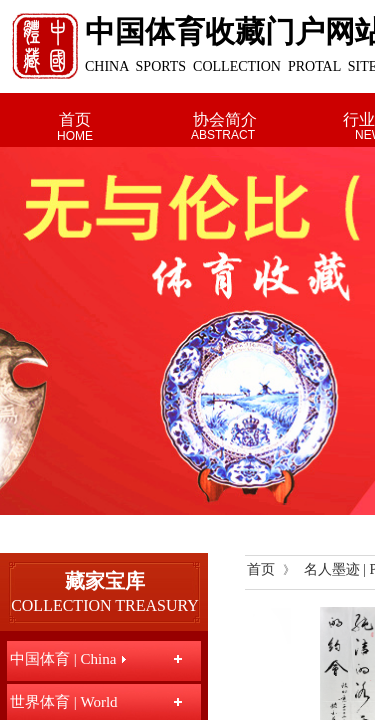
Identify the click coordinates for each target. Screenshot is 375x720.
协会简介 (225, 119)
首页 (75, 119)
